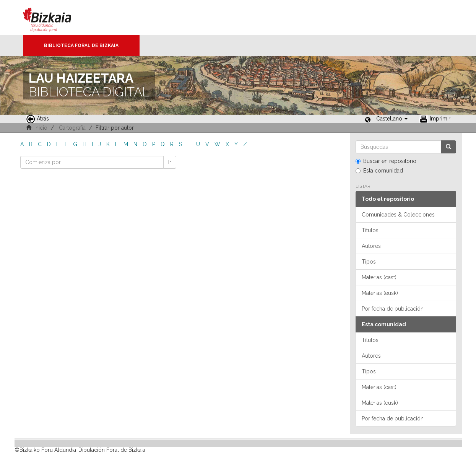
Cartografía (72, 128)
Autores (371, 246)
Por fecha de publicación (393, 309)
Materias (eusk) (380, 293)
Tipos (369, 262)
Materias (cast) (379, 277)
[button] (392, 119)
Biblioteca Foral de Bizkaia (81, 46)
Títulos (370, 230)
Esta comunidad (379, 171)
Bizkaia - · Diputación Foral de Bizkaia (55, 18)
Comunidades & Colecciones (398, 215)
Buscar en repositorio (386, 161)
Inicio (41, 128)
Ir (170, 162)
